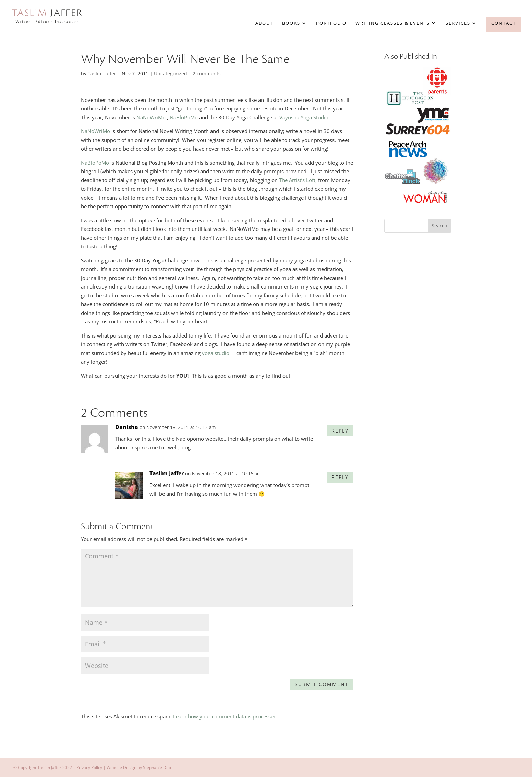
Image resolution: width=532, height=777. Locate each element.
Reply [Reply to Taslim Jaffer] (340, 477)
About (264, 23)
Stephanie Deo (157, 768)
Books (291, 23)
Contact (504, 23)
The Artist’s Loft (297, 180)
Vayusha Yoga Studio (304, 117)
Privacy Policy (89, 768)
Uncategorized (171, 74)
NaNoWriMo (151, 117)
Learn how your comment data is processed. (226, 716)
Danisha (127, 427)
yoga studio (216, 353)
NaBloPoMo (184, 117)
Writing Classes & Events (393, 23)
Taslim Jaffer (102, 74)
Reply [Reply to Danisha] (340, 431)
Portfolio (331, 23)
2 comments (207, 74)
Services (458, 23)
